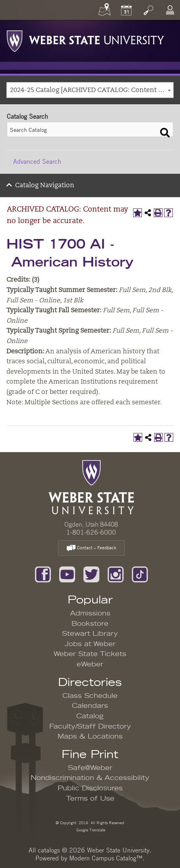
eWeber (90, 664)
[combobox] (90, 90)
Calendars (90, 706)
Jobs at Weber (90, 644)
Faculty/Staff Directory (90, 727)
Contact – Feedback (91, 548)
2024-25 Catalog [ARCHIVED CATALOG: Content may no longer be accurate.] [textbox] (92, 90)
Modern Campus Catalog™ (106, 858)
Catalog (90, 716)
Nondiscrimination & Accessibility (90, 778)
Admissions (90, 613)
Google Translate (90, 830)
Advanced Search (37, 161)
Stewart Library (90, 634)
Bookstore (90, 624)
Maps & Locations (90, 737)
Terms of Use (90, 799)
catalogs (49, 850)
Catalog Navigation (45, 186)
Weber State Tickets (90, 654)
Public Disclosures (90, 788)
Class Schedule (90, 696)
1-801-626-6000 (91, 532)
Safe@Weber (90, 768)
